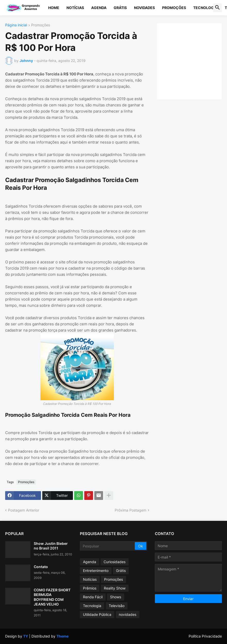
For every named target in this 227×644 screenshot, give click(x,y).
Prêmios (90, 588)
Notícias (75, 8)
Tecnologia (205, 8)
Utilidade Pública (97, 614)
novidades (128, 614)
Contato (41, 567)
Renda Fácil (93, 597)
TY (26, 636)
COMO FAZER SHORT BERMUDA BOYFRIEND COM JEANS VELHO (52, 597)
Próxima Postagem (131, 510)
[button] (217, 8)
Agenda (99, 8)
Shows (116, 597)
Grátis (120, 8)
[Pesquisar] (108, 546)
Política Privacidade (205, 636)
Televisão (117, 606)
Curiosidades (115, 562)
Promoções (174, 8)
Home (54, 8)
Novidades (144, 8)
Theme (62, 636)
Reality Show (115, 588)
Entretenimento (96, 571)
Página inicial (16, 25)
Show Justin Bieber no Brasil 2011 (51, 546)
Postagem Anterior (24, 510)
